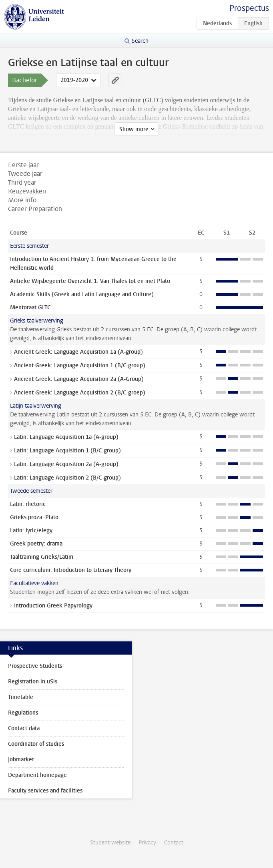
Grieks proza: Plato (34, 517)
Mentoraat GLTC (30, 308)
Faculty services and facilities (45, 791)
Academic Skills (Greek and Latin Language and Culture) (82, 294)
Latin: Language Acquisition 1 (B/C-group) (67, 451)
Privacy (147, 843)
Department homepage (37, 775)
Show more (134, 129)
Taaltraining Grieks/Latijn (42, 557)
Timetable (21, 697)
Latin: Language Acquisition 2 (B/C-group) (67, 478)
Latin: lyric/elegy (31, 531)
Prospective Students (35, 666)
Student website (110, 843)
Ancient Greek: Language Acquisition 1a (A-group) (78, 352)
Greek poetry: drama (36, 544)
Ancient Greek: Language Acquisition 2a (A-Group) (79, 379)
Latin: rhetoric (28, 504)
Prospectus (249, 8)
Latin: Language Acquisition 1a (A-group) (66, 437)
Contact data (24, 728)
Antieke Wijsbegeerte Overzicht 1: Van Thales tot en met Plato (90, 281)
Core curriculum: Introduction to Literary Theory (71, 570)
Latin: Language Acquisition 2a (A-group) (66, 464)
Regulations (23, 713)
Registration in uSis (33, 682)
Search (140, 41)
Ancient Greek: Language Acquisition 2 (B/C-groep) (80, 393)
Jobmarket (21, 759)
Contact (174, 843)
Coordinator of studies (36, 744)
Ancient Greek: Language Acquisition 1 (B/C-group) (80, 365)
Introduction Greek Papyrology (53, 606)
